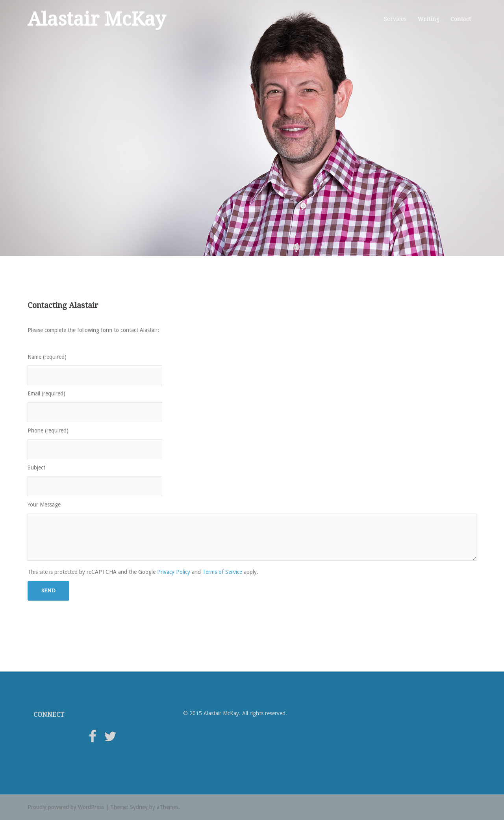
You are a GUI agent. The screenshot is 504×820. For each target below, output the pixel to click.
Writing (429, 19)
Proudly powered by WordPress (66, 807)
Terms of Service (222, 572)
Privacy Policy (174, 572)
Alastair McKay (97, 19)
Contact (461, 19)
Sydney (139, 807)
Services (395, 19)
